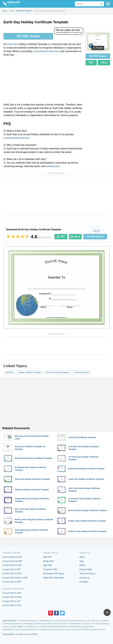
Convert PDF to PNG (12, 597)
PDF (91, 63)
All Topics (84, 582)
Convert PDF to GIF (11, 601)
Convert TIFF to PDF (12, 574)
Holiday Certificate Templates (30, 372)
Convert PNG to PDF (12, 565)
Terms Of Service (87, 574)
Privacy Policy (86, 569)
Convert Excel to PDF (12, 561)
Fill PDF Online (28, 36)
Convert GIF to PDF (11, 569)
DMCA (82, 565)
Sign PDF (48, 565)
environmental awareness (46, 51)
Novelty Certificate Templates (58, 372)
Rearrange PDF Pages (54, 574)
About (82, 557)
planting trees (53, 166)
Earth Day (12, 44)
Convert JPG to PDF (12, 582)
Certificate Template (82, 372)
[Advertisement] (43, 81)
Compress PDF (50, 569)
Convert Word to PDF (12, 557)
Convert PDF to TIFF (12, 605)
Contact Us (85, 578)
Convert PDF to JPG (12, 593)
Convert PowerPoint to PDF (15, 578)
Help (82, 561)
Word (104, 63)
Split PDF (47, 557)
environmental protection (16, 138)
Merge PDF (48, 561)
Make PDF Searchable (53, 578)
